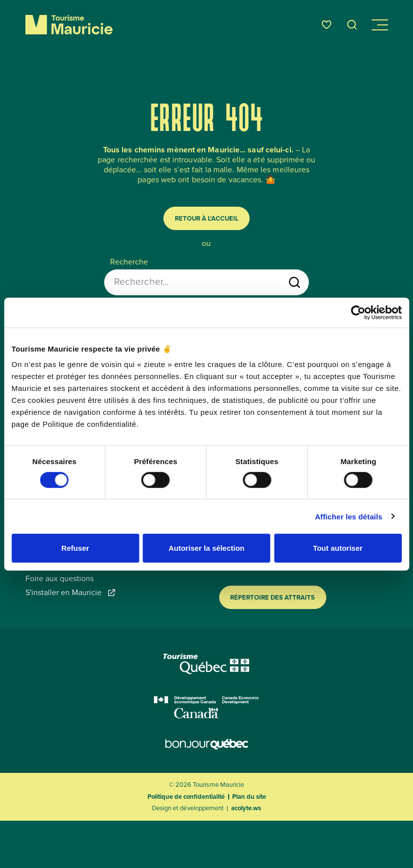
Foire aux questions (60, 579)
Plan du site (249, 797)
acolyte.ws (246, 808)
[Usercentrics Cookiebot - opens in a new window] (358, 312)
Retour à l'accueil (207, 218)
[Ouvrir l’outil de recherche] (352, 25)
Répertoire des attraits (273, 597)
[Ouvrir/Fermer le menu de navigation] (379, 25)
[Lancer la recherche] (294, 282)
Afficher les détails (348, 516)
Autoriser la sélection (206, 548)
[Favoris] (327, 25)
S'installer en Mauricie (70, 593)
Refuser (75, 548)
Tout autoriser (338, 548)
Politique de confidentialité (186, 797)
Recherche (129, 262)
